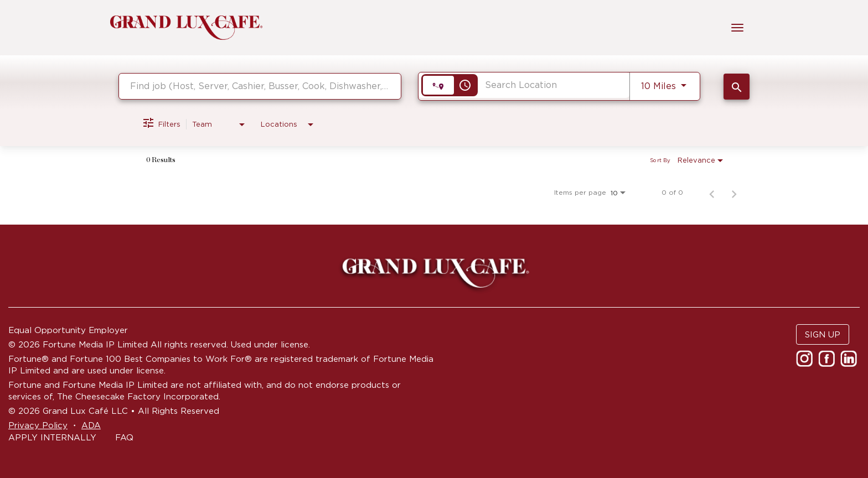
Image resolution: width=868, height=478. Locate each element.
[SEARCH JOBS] (737, 87)
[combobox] (260, 86)
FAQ (124, 437)
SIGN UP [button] (823, 334)
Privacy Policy (38, 425)
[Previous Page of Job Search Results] (712, 193)
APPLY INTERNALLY (52, 437)
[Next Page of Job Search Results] (734, 193)
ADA (91, 425)
